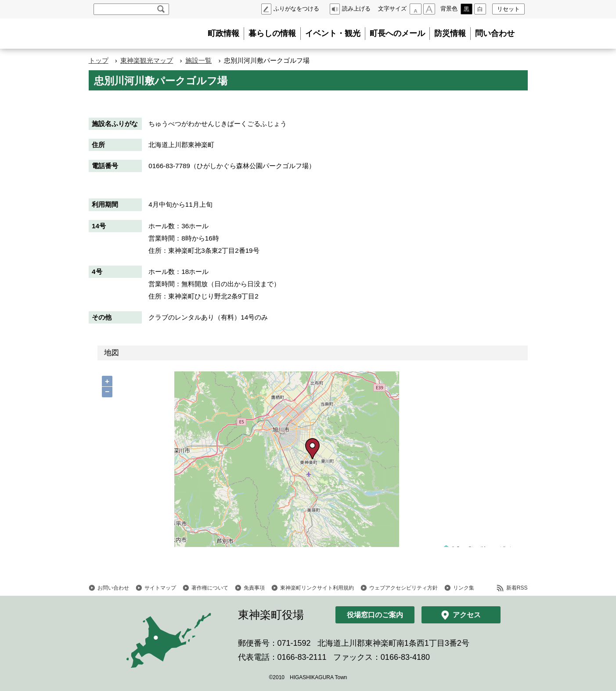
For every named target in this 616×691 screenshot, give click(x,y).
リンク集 (464, 588)
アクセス (467, 615)
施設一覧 (198, 60)
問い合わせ (495, 33)
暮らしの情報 (272, 33)
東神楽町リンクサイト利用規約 (317, 588)
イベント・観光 (333, 33)
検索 (161, 9)
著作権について (210, 588)
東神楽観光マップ (147, 60)
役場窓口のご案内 (375, 615)
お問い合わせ (113, 588)
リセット (508, 9)
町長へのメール (397, 33)
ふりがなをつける (296, 9)
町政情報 (223, 33)
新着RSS (517, 588)
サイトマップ (160, 588)
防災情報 (450, 33)
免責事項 (254, 588)
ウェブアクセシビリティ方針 (403, 588)
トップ (99, 60)
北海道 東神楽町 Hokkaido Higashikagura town (137, 34)
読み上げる (356, 9)
